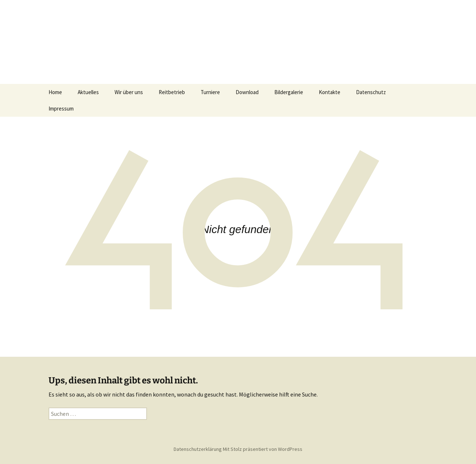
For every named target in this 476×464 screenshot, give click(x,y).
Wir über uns (129, 92)
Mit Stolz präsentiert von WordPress (263, 449)
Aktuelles (88, 92)
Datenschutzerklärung (198, 449)
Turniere (210, 92)
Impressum (61, 109)
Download (247, 92)
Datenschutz (371, 92)
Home (55, 92)
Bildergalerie (289, 92)
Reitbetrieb (172, 92)
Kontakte (330, 92)
